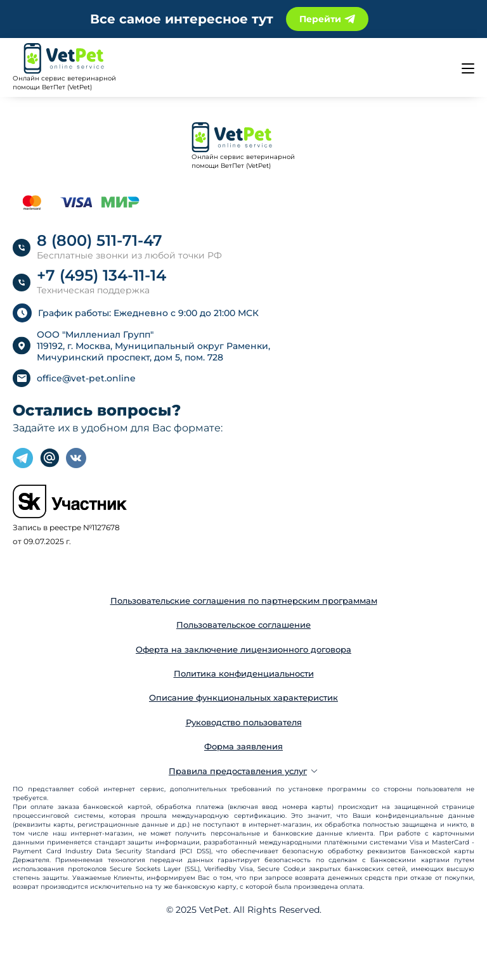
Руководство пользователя (244, 722)
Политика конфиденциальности (244, 673)
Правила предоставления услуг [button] (243, 771)
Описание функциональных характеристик (243, 697)
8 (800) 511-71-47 (100, 240)
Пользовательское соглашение (243, 625)
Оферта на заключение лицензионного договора (243, 649)
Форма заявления (243, 746)
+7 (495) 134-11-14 (101, 275)
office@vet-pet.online (86, 378)
